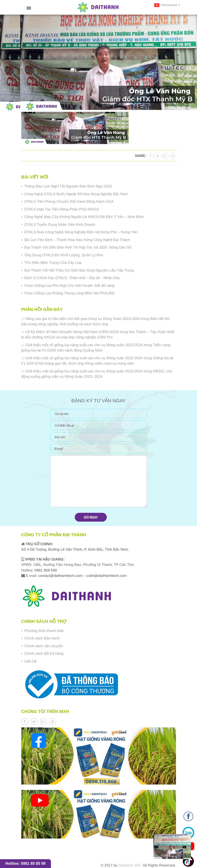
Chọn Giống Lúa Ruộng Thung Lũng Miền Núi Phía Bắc (70, 293)
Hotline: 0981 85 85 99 (25, 863)
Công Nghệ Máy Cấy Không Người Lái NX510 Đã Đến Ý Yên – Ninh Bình (84, 217)
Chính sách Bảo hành (42, 638)
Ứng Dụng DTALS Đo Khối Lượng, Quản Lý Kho (64, 255)
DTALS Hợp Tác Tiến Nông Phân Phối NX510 (62, 209)
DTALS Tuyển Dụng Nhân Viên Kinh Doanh (60, 225)
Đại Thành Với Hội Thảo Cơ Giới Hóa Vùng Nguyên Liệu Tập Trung (79, 270)
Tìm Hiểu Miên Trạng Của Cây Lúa (53, 263)
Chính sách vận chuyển (44, 646)
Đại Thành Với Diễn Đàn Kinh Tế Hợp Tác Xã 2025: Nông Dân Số (78, 247)
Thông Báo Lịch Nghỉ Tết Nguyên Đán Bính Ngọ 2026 (68, 186)
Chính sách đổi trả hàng (44, 654)
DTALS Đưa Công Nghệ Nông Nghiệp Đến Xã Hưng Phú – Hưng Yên (81, 232)
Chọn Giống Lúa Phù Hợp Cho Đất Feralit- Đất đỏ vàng (69, 286)
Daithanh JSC (130, 865)
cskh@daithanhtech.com (107, 576)
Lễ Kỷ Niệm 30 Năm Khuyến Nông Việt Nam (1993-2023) (72, 332)
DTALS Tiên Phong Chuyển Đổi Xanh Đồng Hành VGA (69, 202)
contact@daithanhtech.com (61, 576)
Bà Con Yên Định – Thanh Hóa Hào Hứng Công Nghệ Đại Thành (77, 240)
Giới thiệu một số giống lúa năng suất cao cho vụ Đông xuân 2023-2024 (84, 345)
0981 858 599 (45, 570)
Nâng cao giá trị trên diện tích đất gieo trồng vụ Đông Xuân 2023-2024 (83, 319)
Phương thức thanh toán (44, 631)
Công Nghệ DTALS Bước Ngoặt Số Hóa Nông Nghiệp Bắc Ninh (76, 194)
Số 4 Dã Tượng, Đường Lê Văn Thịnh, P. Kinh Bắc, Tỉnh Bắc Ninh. (75, 549)
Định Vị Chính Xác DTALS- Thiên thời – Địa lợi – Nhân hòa (72, 278)
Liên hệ (31, 661)
